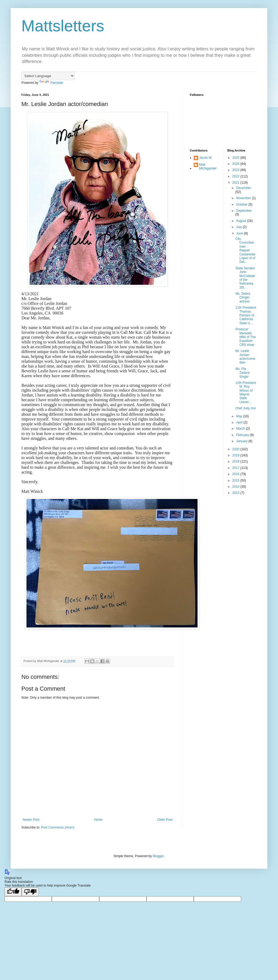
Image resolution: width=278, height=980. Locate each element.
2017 (236, 468)
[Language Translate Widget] (48, 76)
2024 (236, 164)
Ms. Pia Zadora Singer (242, 373)
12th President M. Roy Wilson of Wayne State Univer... (246, 392)
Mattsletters (63, 26)
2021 (236, 183)
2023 (236, 170)
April (240, 422)
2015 (236, 480)
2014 (236, 487)
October (242, 205)
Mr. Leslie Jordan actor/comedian (245, 357)
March (241, 429)
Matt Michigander (208, 167)
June (240, 233)
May (240, 416)
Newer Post (31, 820)
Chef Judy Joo (246, 408)
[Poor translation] (30, 892)
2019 (236, 455)
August (242, 221)
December (243, 188)
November (244, 198)
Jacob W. (206, 158)
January (242, 441)
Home (98, 820)
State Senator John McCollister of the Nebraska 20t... (245, 278)
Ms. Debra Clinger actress (243, 298)
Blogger (158, 856)
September (244, 211)
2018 (236, 461)
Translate (51, 83)
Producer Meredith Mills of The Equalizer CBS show (245, 337)
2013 (236, 493)
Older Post (165, 820)
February (243, 435)
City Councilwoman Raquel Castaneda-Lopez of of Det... (246, 250)
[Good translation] (13, 892)
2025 (236, 158)
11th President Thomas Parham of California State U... (246, 315)
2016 (236, 474)
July (239, 227)
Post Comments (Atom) (58, 827)
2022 (236, 176)
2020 (236, 449)
